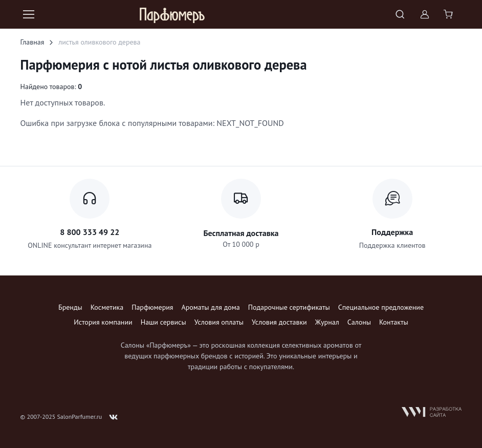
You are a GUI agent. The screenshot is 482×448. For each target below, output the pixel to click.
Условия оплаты (219, 322)
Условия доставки (279, 322)
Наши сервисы (163, 322)
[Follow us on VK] (114, 417)
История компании (103, 322)
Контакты (394, 322)
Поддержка (392, 232)
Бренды (70, 307)
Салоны (359, 322)
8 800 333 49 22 (90, 232)
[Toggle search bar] (400, 14)
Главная (32, 42)
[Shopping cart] (449, 14)
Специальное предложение (381, 307)
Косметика (107, 307)
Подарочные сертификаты (289, 307)
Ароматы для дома (211, 307)
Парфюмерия (152, 307)
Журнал (327, 322)
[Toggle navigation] (28, 14)
